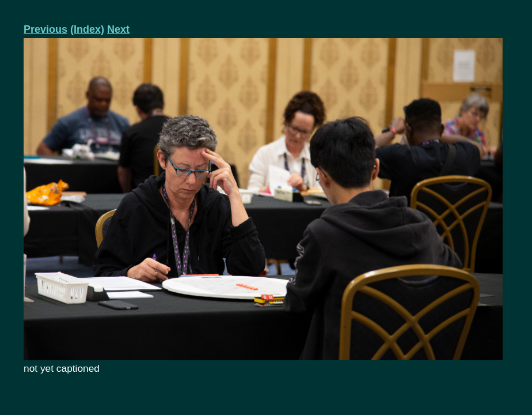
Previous (45, 29)
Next (118, 29)
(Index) (87, 29)
